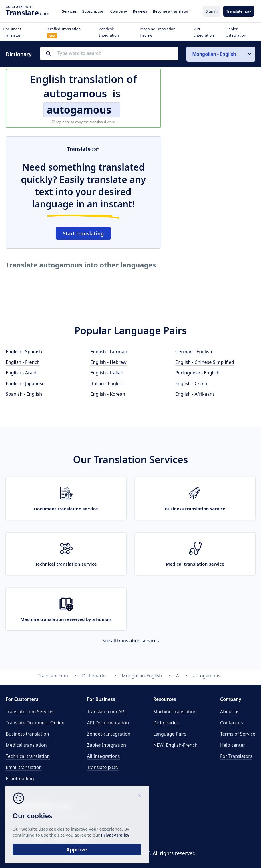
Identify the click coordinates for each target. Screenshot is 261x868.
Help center (233, 745)
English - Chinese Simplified (205, 362)
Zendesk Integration (109, 734)
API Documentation (108, 723)
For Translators (236, 756)
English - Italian (107, 373)
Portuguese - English (197, 373)
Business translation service (195, 509)
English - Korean (108, 394)
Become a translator (171, 11)
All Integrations (104, 756)
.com (28, 13)
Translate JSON (103, 767)
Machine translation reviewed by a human (66, 619)
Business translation (27, 734)
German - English (194, 352)
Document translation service (66, 509)
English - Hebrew (108, 362)
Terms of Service (238, 734)
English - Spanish (24, 352)
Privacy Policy (55, 833)
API (106, 712)
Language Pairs (170, 734)
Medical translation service (195, 564)
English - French (23, 362)
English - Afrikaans (195, 394)
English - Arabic (22, 373)
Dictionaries (166, 723)
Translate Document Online (35, 723)
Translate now (239, 11)
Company (118, 11)
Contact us (232, 723)
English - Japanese (25, 383)
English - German (109, 352)
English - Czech (191, 383)
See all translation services (131, 641)
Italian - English (107, 383)
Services (69, 11)
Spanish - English (24, 394)
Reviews (140, 11)
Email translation (24, 767)
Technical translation (28, 756)
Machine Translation (175, 712)
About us (230, 712)
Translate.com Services (30, 712)
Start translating (83, 233)
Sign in (212, 11)
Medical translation (26, 745)
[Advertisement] (212, 172)
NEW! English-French (175, 745)
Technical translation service (66, 564)
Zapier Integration (107, 745)
